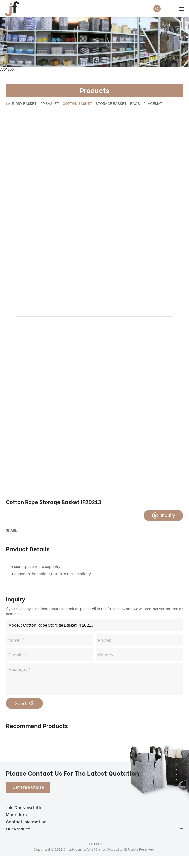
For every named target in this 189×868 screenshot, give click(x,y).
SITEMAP (95, 844)
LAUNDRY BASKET (21, 103)
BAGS (135, 103)
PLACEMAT (153, 103)
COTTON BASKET (77, 103)
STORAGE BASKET (111, 103)
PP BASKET (50, 103)
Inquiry (168, 515)
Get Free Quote (28, 787)
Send (20, 703)
